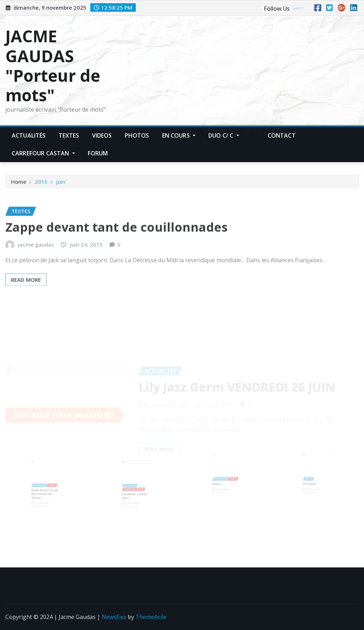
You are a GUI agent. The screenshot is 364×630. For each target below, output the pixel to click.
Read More (26, 288)
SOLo (253, 131)
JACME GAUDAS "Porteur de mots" (53, 65)
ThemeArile (151, 617)
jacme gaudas (36, 253)
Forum (98, 153)
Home (19, 183)
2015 (41, 183)
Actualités (29, 135)
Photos (137, 135)
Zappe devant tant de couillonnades (116, 236)
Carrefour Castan (43, 153)
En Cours (179, 135)
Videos (102, 135)
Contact (282, 135)
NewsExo (114, 617)
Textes (69, 135)
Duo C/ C (224, 135)
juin (61, 183)
